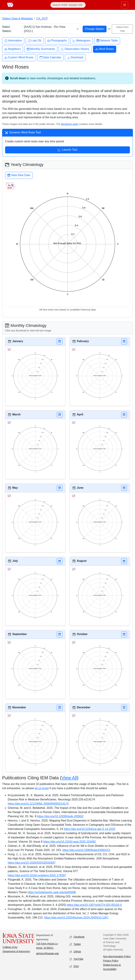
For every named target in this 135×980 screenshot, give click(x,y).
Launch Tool (67, 150)
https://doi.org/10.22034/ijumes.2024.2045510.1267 (76, 918)
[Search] (68, 5)
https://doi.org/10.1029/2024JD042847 (32, 863)
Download (75, 58)
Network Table (107, 41)
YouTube (76, 959)
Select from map (122, 29)
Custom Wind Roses (19, 58)
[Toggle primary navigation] (125, 5)
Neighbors (13, 49)
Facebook (77, 937)
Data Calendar (50, 58)
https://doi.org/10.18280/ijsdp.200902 (60, 816)
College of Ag (10, 947)
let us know (42, 788)
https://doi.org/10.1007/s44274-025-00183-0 (94, 905)
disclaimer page (69, 124)
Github (75, 952)
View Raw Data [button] (19, 176)
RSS (74, 966)
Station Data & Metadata (17, 19)
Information (13, 41)
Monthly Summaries (41, 49)
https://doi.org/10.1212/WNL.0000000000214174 (38, 804)
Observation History (75, 49)
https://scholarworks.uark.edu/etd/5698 (52, 892)
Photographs (57, 41)
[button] (60, 342)
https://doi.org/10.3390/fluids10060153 (86, 850)
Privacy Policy (111, 961)
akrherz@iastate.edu (48, 953)
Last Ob (35, 41)
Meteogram (82, 41)
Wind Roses (105, 49)
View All (69, 778)
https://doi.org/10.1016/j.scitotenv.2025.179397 (37, 875)
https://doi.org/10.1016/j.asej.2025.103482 (70, 842)
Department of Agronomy (16, 951)
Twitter (75, 944)
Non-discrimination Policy (117, 956)
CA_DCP (42, 19)
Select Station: (7, 29)
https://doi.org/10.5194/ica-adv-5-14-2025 (89, 829)
